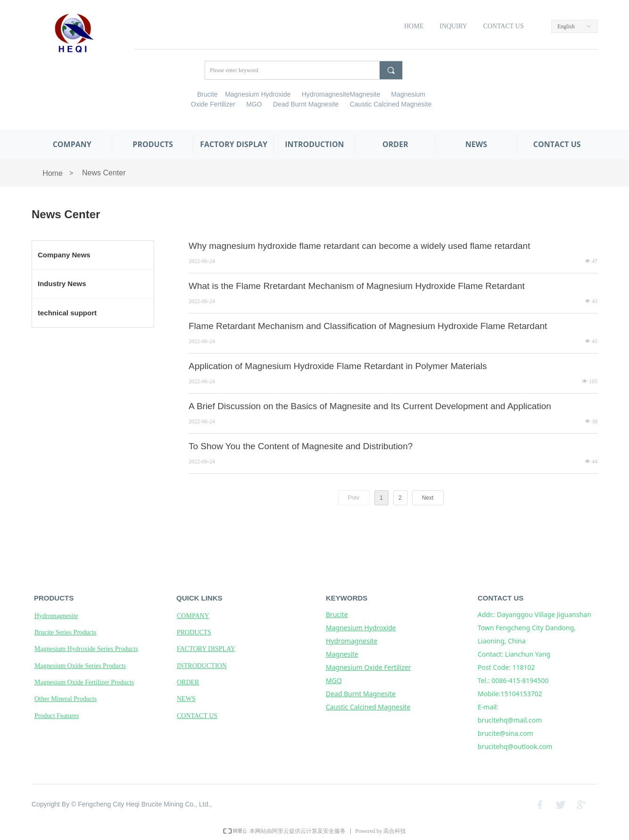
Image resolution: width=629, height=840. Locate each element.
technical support (67, 313)
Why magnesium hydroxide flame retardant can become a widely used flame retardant (359, 246)
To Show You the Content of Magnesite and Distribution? (301, 446)
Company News (64, 255)
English (566, 26)
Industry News (62, 284)
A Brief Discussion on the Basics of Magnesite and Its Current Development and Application (370, 406)
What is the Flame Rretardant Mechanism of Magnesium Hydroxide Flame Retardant (357, 286)
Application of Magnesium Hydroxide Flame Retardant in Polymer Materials (338, 366)
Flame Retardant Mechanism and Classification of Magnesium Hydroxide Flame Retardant (368, 326)
